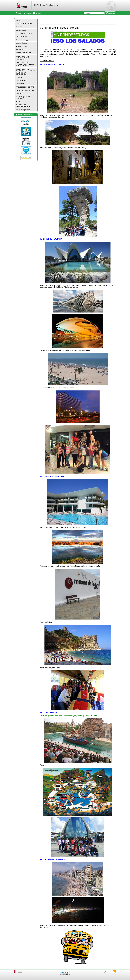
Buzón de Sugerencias (23, 110)
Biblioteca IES (20, 77)
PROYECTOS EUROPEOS (25, 90)
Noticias (18, 94)
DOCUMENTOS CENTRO (24, 33)
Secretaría (19, 27)
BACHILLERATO (21, 50)
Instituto (18, 20)
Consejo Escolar (21, 30)
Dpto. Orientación (22, 37)
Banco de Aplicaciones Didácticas (23, 98)
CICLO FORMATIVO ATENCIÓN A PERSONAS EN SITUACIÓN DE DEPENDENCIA (26, 72)
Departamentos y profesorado (25, 40)
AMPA (18, 102)
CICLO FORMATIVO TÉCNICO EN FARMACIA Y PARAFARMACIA (25, 64)
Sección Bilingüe (21, 43)
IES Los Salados (46, 5)
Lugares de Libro (21, 81)
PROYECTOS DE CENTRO (25, 87)
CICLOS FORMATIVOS (24, 53)
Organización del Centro (24, 24)
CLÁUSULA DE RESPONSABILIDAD (23, 106)
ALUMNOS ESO (21, 46)
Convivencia (20, 84)
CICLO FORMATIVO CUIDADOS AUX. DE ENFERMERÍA (23, 58)
